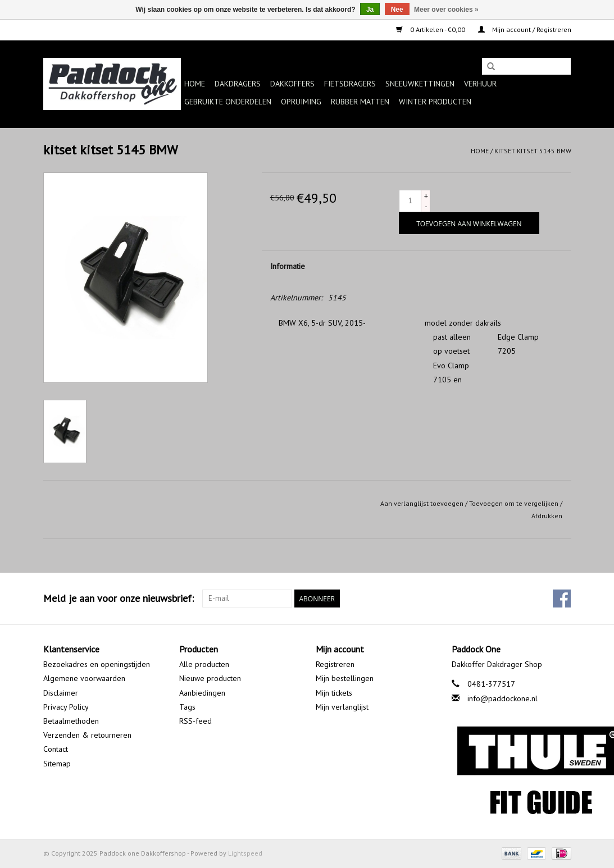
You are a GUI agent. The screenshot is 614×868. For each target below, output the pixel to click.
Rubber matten (360, 102)
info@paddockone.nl (502, 698)
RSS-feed (195, 721)
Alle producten (204, 664)
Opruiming (301, 102)
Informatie (288, 266)
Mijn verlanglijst (342, 707)
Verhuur (480, 84)
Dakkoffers (292, 84)
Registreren (335, 664)
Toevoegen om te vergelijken (515, 503)
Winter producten (435, 102)
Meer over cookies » (446, 10)
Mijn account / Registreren (525, 29)
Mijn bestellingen (345, 678)
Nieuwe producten (210, 678)
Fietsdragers (350, 84)
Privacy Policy (66, 707)
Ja (370, 10)
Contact (56, 749)
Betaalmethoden (71, 721)
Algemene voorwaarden (84, 678)
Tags (187, 707)
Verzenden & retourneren (87, 735)
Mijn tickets (334, 693)
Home (195, 84)
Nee (397, 10)
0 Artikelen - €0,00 (431, 29)
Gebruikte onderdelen (228, 102)
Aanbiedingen (202, 693)
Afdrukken (547, 516)
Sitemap (57, 764)
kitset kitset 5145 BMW (533, 151)
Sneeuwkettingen (420, 84)
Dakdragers (238, 84)
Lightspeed (245, 853)
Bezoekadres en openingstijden (97, 664)
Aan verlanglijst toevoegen (422, 503)
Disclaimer (61, 693)
